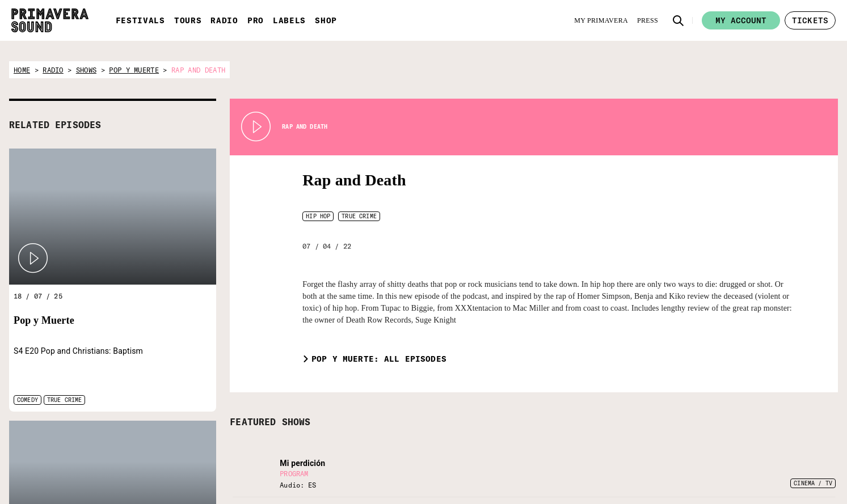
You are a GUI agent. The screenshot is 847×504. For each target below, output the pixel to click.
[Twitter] (629, 460)
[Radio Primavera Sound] (154, 444)
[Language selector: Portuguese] (701, 432)
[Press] (648, 20)
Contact (758, 446)
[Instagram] (667, 460)
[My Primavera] (601, 20)
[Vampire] (377, 438)
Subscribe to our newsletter (507, 439)
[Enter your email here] (528, 468)
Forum (756, 432)
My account (741, 20)
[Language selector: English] (656, 432)
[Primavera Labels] (264, 444)
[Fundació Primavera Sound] (318, 451)
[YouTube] (685, 460)
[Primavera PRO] (209, 443)
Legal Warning (768, 461)
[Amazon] (704, 460)
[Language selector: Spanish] (634, 432)
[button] (679, 20)
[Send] (584, 468)
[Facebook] (648, 460)
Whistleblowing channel (783, 489)
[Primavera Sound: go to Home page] (50, 20)
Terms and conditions (780, 475)
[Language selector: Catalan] (679, 432)
